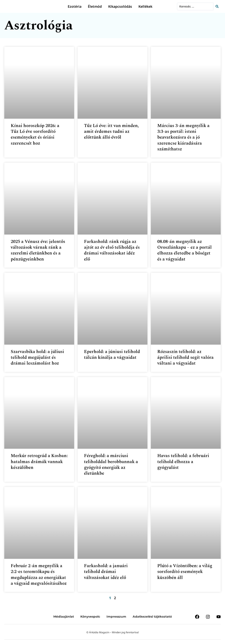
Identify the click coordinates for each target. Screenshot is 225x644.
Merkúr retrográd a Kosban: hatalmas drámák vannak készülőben (39, 462)
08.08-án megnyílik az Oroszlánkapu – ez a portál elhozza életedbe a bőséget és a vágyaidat (184, 250)
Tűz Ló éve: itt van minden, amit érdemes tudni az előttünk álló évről (111, 132)
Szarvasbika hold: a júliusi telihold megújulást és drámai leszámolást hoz (37, 358)
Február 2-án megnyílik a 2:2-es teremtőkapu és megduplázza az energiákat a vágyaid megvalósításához (39, 575)
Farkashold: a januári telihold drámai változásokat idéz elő (106, 572)
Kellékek (145, 6)
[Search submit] (218, 6)
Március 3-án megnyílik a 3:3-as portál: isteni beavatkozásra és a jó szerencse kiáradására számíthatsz (183, 137)
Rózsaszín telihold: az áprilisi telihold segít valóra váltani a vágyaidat (185, 358)
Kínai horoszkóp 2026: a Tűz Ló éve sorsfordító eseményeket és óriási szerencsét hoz (35, 135)
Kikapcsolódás (120, 6)
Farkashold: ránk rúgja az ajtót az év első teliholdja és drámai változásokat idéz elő (112, 250)
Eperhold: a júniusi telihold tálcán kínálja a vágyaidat (112, 355)
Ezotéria (75, 6)
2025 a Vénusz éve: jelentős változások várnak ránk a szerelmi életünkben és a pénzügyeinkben (38, 250)
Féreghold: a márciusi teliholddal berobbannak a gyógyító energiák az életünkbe (111, 465)
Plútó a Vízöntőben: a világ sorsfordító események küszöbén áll (185, 572)
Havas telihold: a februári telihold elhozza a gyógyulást (183, 462)
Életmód (95, 6)
